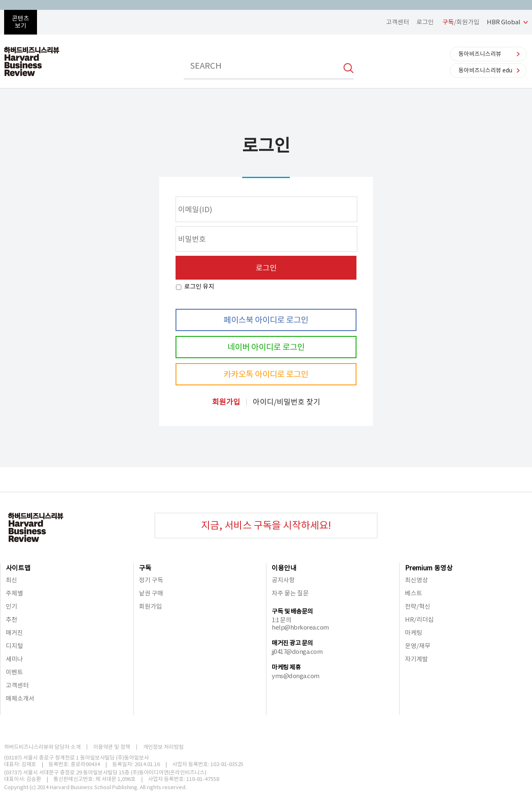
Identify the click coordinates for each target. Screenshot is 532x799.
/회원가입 (461, 22)
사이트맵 (18, 568)
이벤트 (14, 672)
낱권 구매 (151, 593)
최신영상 (416, 580)
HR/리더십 (419, 620)
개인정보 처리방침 (163, 747)
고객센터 (398, 22)
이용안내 (284, 568)
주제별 (14, 593)
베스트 (414, 593)
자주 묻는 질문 (290, 593)
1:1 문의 (281, 620)
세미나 (14, 659)
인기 (12, 606)
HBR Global (504, 22)
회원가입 (226, 402)
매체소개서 (20, 698)
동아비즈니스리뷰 (480, 54)
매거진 (14, 633)
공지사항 (283, 580)
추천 (12, 620)
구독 (145, 568)
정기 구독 (151, 580)
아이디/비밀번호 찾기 (287, 402)
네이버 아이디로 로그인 (266, 347)
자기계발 (416, 659)
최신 (12, 580)
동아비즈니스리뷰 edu (485, 70)
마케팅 (414, 633)
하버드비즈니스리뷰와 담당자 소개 (42, 747)
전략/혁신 (418, 606)
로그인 (425, 22)
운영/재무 (418, 646)
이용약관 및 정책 (112, 747)
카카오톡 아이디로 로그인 (266, 374)
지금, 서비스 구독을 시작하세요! (266, 525)
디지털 (14, 646)
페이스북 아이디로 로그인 (266, 320)
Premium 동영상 (429, 568)
